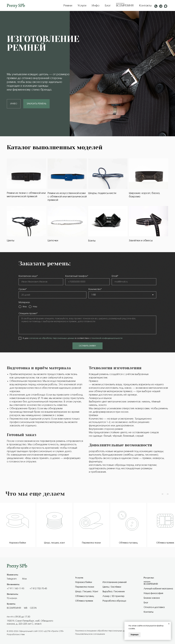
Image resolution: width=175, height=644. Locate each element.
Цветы (11, 241)
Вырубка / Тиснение (114, 592)
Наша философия (153, 593)
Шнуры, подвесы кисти (102, 193)
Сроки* (23, 289)
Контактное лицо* (28, 276)
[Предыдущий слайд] (163, 494)
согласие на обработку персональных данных (52, 338)
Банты (92, 241)
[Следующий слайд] (167, 494)
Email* (115, 276)
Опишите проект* (28, 314)
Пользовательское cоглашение (90, 634)
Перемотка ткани (85, 587)
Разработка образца (114, 601)
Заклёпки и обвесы (141, 241)
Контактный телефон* (77, 276)
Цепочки (53, 241)
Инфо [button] (96, 6)
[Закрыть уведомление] (169, 624)
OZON (33, 608)
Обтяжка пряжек (84, 601)
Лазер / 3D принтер (113, 596)
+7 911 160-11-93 (16, 589)
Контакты (145, 6)
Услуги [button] (82, 6)
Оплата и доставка (154, 607)
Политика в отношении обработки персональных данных (103, 631)
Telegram (12, 579)
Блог (108, 6)
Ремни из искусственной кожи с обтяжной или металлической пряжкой (67, 197)
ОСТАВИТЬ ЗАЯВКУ (87, 346)
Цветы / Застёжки (112, 587)
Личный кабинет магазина (158, 589)
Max (24, 579)
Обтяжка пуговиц (85, 596)
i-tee (22, 635)
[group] (23, 525)
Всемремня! (151, 584)
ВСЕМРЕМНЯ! (125, 6)
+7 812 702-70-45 (38, 589)
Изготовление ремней (115, 582)
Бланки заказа (152, 598)
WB (26, 608)
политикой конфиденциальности (107, 338)
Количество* (95, 289)
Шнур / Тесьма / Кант (87, 592)
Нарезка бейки (84, 582)
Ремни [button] (68, 6)
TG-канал (12, 598)
